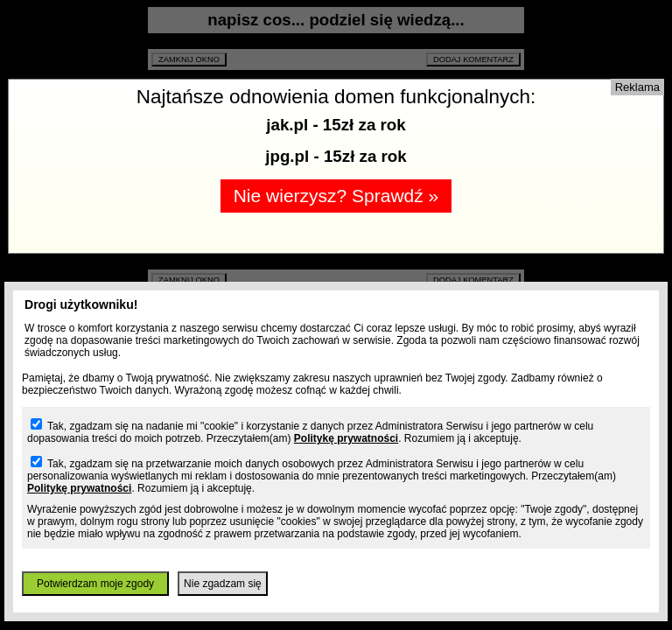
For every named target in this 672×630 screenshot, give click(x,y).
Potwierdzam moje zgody (95, 584)
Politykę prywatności (346, 438)
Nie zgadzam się (223, 584)
